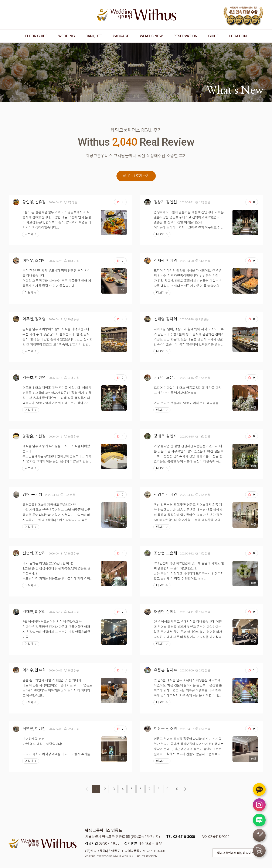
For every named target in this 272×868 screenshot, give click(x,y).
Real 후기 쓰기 (136, 176)
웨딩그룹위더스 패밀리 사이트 (236, 853)
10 (176, 789)
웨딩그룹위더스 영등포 (136, 15)
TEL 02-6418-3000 (181, 837)
